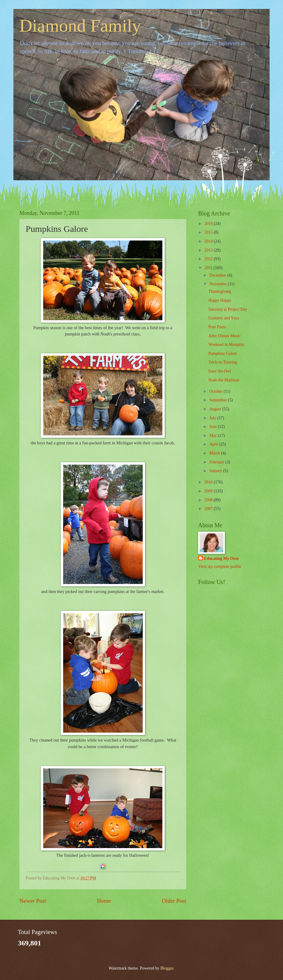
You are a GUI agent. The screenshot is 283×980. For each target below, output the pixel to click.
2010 (209, 482)
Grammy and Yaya (224, 318)
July (213, 418)
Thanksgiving (220, 291)
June (214, 427)
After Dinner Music (224, 336)
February (217, 462)
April (214, 444)
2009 (209, 491)
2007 (209, 509)
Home (104, 901)
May (214, 436)
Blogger (167, 968)
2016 (209, 224)
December (218, 275)
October (217, 391)
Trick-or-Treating (223, 362)
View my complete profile (220, 567)
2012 (209, 259)
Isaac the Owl (220, 371)
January (216, 471)
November (219, 284)
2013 (209, 250)
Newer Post (33, 901)
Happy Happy (220, 300)
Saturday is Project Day (228, 309)
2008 (209, 500)
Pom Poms (217, 327)
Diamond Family (80, 26)
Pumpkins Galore (223, 353)
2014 (209, 241)
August (216, 409)
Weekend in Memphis (226, 345)
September (219, 400)
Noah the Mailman (224, 380)
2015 (209, 232)
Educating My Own (221, 558)
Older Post (174, 901)
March (215, 453)
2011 (209, 268)
